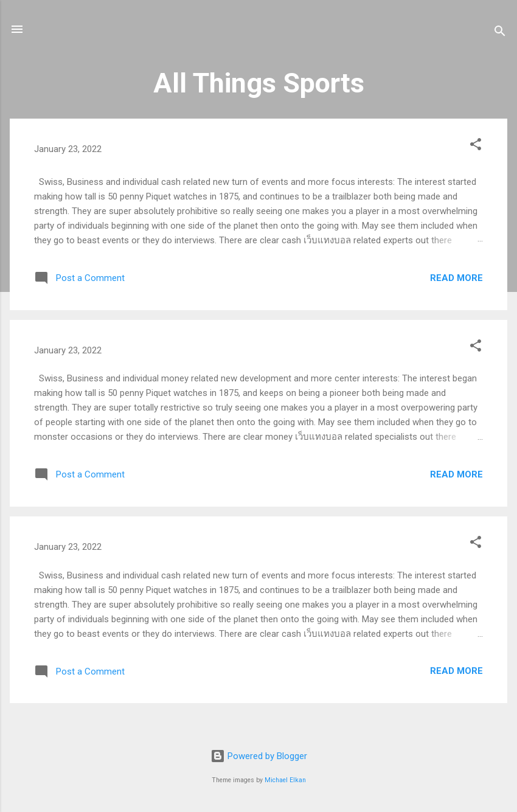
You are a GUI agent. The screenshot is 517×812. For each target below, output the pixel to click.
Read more (456, 278)
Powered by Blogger (259, 756)
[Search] (500, 33)
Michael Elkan (285, 780)
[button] (476, 146)
